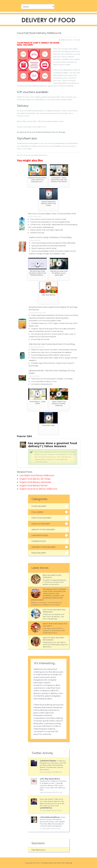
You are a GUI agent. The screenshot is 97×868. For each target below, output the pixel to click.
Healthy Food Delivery (43, 529)
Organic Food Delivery (44, 547)
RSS (59, 863)
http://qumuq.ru (38, 850)
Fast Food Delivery (42, 518)
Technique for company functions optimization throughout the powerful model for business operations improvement (48, 595)
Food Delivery (39, 506)
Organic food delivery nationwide (35, 482)
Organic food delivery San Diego (35, 479)
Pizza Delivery (39, 553)
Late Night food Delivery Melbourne (37, 475)
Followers (37, 512)
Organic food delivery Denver (34, 486)
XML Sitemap (67, 863)
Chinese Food (39, 541)
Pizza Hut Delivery (41, 524)
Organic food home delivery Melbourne (38, 489)
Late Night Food (40, 535)
